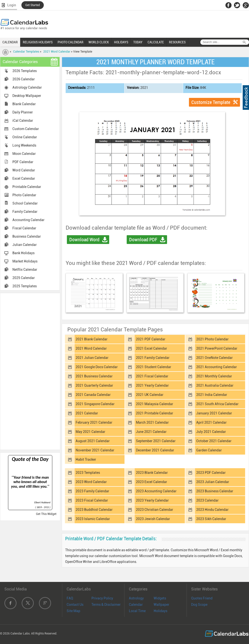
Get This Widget (46, 514)
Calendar (136, 605)
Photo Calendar (24, 195)
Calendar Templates (26, 52)
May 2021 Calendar (90, 432)
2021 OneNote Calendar (214, 358)
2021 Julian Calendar (92, 358)
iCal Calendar (23, 121)
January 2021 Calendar (214, 413)
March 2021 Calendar (152, 422)
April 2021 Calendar (211, 422)
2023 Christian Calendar (155, 510)
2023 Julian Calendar (213, 482)
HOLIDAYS (121, 42)
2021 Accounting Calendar (217, 367)
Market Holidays (25, 261)
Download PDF (143, 240)
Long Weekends (24, 145)
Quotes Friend (202, 598)
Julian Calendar (25, 245)
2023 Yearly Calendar (152, 500)
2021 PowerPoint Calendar (217, 348)
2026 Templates (25, 71)
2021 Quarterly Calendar (94, 385)
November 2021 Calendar (95, 450)
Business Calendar (27, 236)
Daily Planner (23, 112)
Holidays (160, 611)
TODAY (138, 42)
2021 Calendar (87, 413)
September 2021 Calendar (156, 441)
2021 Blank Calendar (92, 339)
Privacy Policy (102, 598)
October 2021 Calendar (214, 441)
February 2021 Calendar (94, 422)
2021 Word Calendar (57, 52)
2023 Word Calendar (91, 482)
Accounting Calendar (28, 220)
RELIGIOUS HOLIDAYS (38, 42)
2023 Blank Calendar (152, 473)
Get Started (33, 5)
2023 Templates (88, 473)
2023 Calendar (207, 500)
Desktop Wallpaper (27, 96)
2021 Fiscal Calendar (152, 376)
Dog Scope (199, 605)
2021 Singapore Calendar (95, 404)
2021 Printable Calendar (155, 413)
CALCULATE (156, 42)
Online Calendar (25, 137)
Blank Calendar (24, 104)
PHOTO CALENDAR (71, 42)
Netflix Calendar (25, 270)
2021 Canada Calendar (93, 395)
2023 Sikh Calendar (211, 519)
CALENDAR (10, 42)
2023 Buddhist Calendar (94, 510)
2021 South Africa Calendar (217, 404)
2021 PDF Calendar (151, 339)
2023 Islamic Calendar (93, 519)
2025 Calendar (24, 278)
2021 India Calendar (212, 395)
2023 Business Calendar (215, 491)
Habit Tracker (86, 459)
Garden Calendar (209, 450)
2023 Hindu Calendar (212, 510)
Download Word (84, 240)
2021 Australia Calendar (215, 385)
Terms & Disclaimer (106, 605)
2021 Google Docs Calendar (97, 367)
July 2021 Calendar (211, 432)
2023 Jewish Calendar (153, 519)
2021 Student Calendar (154, 367)
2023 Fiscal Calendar (92, 500)
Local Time (137, 611)
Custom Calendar (26, 129)
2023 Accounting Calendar (156, 491)
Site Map (73, 611)
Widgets (160, 598)
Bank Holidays (23, 253)
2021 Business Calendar (94, 376)
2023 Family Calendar (92, 491)
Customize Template (211, 102)
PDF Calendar (23, 162)
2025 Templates (25, 286)
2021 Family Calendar (153, 358)
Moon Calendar (24, 154)
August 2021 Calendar (93, 441)
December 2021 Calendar (155, 450)
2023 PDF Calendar (211, 473)
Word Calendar (24, 170)
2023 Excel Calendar (151, 482)
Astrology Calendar (27, 87)
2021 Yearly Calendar (152, 385)
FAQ (70, 598)
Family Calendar (25, 212)
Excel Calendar (24, 178)
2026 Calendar (24, 79)
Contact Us (75, 605)
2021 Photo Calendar (212, 339)
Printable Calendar (27, 187)
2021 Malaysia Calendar (155, 404)
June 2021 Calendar (151, 432)
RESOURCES (177, 42)
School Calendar (25, 203)
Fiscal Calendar (24, 228)
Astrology (136, 598)
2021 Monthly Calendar (214, 376)
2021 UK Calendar (150, 395)
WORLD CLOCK (99, 42)
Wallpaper (161, 605)
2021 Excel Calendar (151, 348)
